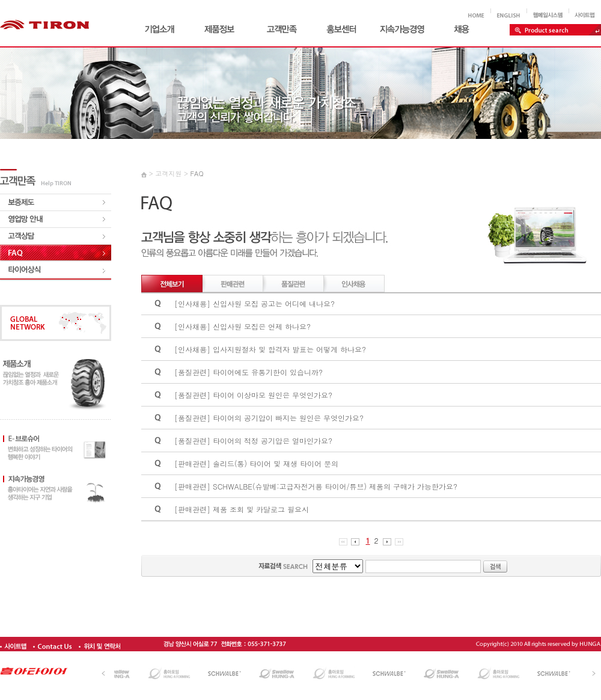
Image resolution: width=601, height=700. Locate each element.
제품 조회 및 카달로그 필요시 (261, 509)
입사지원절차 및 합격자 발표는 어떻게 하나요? (289, 349)
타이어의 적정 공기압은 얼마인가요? (273, 441)
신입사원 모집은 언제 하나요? (262, 326)
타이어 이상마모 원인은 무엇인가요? (273, 395)
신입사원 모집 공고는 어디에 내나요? (274, 303)
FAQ (197, 173)
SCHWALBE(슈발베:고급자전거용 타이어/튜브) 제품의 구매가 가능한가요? (335, 486)
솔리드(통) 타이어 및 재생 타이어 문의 (276, 463)
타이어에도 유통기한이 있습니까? (268, 372)
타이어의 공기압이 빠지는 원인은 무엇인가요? (288, 418)
